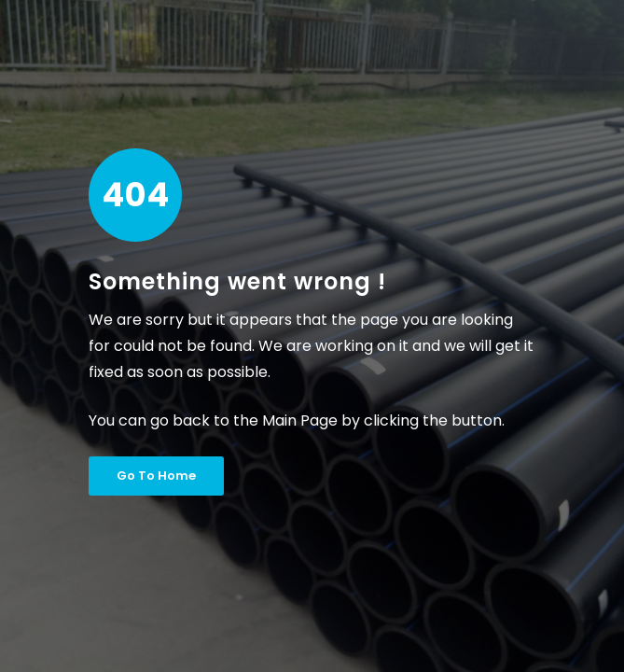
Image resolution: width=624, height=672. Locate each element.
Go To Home (156, 476)
